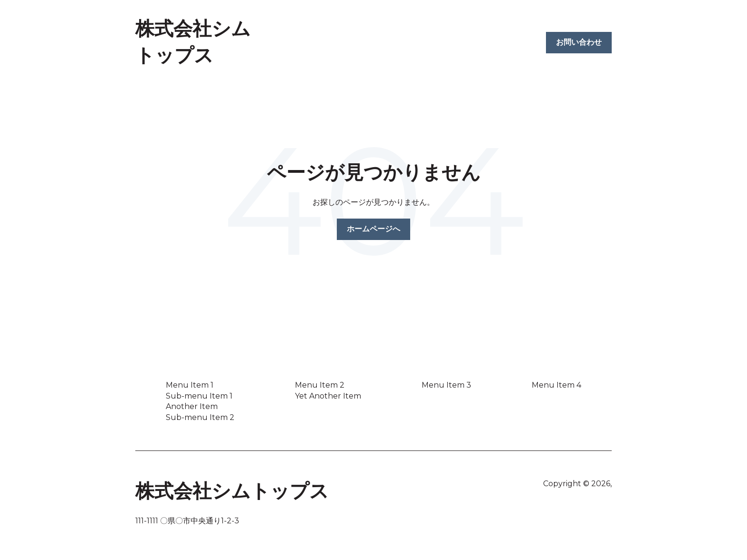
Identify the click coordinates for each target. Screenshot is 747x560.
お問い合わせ (579, 42)
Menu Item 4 (556, 385)
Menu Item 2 (320, 385)
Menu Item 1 (190, 385)
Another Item (192, 406)
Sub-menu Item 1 (199, 396)
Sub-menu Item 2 (200, 417)
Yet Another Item (328, 396)
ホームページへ (373, 229)
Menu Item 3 (446, 385)
